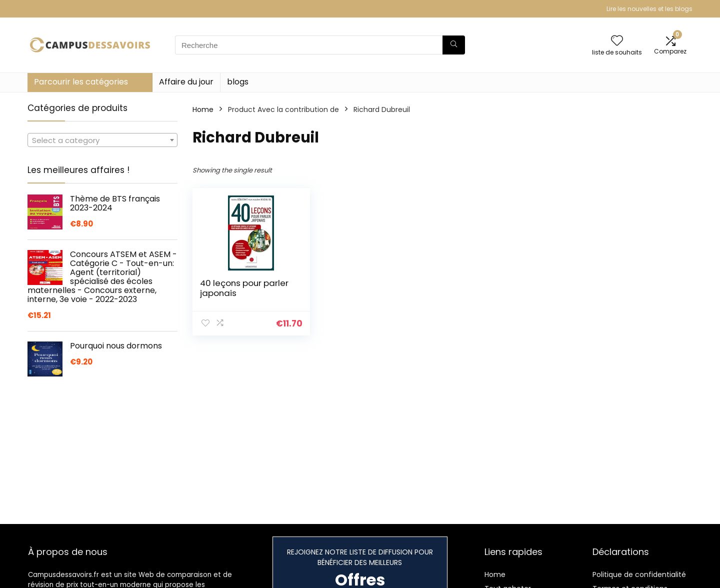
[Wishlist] (617, 41)
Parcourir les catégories (81, 82)
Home (203, 109)
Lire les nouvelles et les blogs (649, 9)
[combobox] (102, 140)
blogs (238, 82)
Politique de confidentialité (639, 574)
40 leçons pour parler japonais (244, 288)
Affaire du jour (186, 82)
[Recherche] (454, 45)
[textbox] (102, 140)
